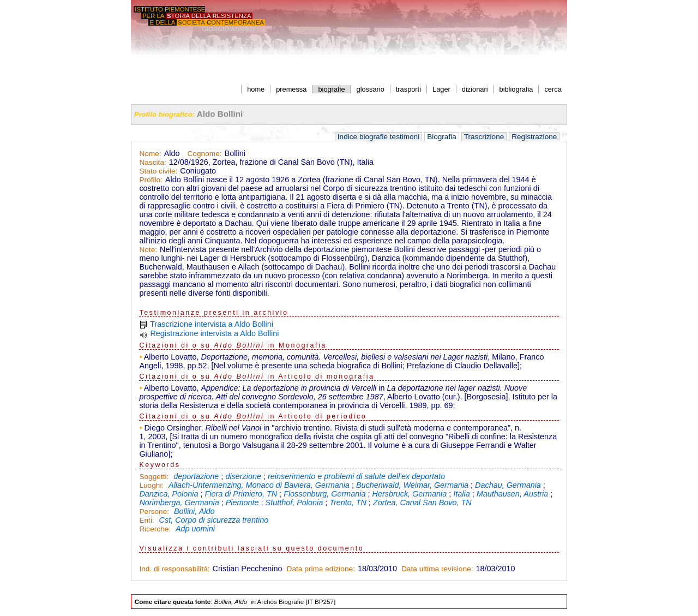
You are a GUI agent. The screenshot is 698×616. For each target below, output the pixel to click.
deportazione (196, 476)
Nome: (150, 154)
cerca (553, 89)
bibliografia (516, 89)
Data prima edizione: (321, 569)
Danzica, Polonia (169, 494)
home (256, 89)
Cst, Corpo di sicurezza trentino (214, 520)
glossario (371, 89)
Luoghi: (152, 485)
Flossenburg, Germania (324, 494)
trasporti (408, 89)
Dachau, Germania (508, 485)
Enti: (148, 520)
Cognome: (204, 154)
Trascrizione (484, 137)
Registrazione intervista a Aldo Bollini (214, 333)
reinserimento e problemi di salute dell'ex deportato (356, 476)
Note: (148, 250)
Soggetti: (155, 477)
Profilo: (151, 180)
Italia (461, 494)
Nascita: (152, 162)
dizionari (475, 89)
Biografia (442, 137)
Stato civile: (158, 171)
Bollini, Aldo (194, 511)
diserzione (243, 476)
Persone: (155, 512)
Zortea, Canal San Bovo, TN (422, 503)
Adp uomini (195, 529)
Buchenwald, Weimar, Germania (412, 485)
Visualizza (161, 548)
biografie (331, 89)
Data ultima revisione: (437, 569)
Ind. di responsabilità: (174, 569)
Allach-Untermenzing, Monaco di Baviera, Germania (259, 485)
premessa (291, 89)
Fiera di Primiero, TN (241, 494)
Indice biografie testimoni (378, 137)
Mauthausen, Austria (512, 494)
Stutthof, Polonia (294, 503)
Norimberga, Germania (179, 503)
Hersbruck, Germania (410, 494)
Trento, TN (348, 503)
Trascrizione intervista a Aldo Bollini (212, 324)
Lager (441, 89)
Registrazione (534, 137)
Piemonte (242, 503)
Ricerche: (156, 529)
